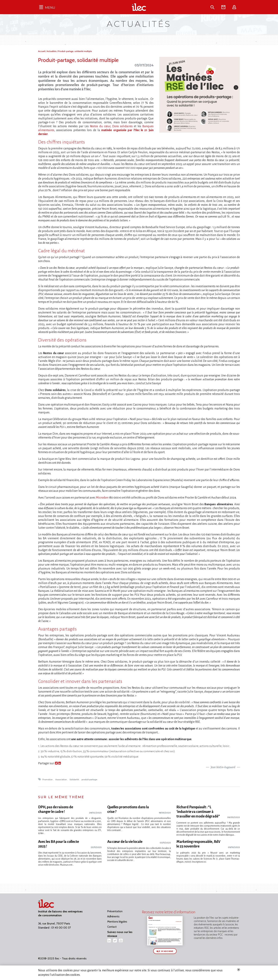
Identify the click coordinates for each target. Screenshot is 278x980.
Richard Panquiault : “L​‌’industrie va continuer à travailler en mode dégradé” (198, 812)
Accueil (42, 51)
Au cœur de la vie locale (125, 842)
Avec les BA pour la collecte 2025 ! (59, 844)
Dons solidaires (122, 126)
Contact (112, 927)
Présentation (115, 911)
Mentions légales (117, 922)
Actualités (52, 51)
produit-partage (90, 780)
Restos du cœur (100, 126)
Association (61, 780)
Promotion (48, 780)
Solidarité (74, 780)
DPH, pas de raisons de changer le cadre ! (56, 809)
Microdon (102, 498)
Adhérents (113, 916)
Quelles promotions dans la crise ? (128, 809)
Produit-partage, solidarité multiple (75, 51)
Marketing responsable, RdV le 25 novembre (198, 844)
